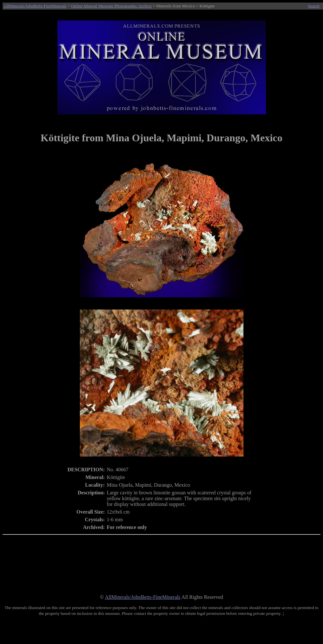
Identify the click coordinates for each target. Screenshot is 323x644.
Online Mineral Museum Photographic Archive (111, 6)
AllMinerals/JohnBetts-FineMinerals (35, 6)
